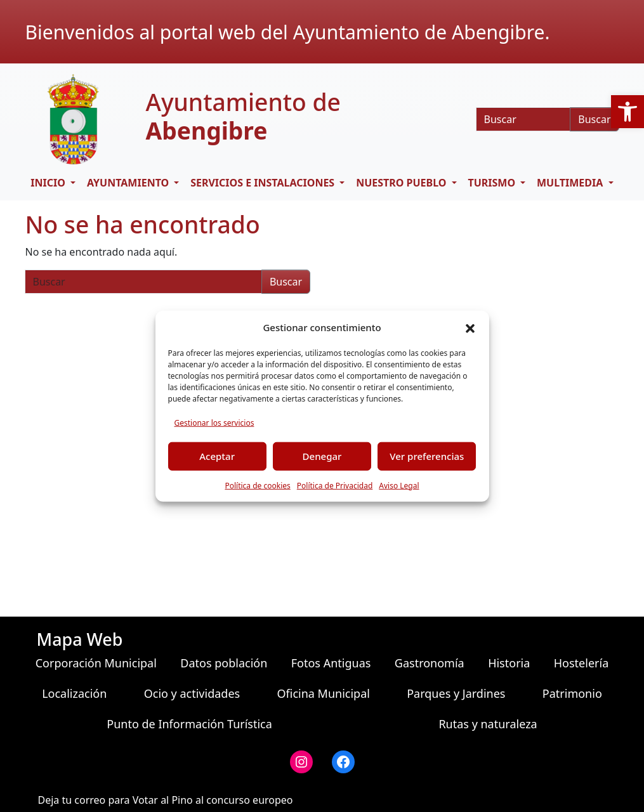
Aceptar (217, 456)
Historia (509, 663)
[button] (628, 112)
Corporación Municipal (96, 663)
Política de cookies (257, 485)
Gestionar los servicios (214, 422)
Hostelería (581, 663)
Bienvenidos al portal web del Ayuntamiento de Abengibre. (288, 32)
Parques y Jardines (456, 693)
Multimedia (571, 183)
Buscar (594, 119)
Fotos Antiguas (331, 663)
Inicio (49, 183)
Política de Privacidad (335, 485)
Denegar (322, 456)
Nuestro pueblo (403, 183)
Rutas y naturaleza (488, 724)
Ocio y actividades (192, 693)
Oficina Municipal (323, 693)
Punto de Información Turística (189, 724)
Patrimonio (572, 693)
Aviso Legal (399, 485)
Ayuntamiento (129, 183)
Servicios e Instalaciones (264, 183)
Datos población (224, 663)
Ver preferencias (427, 456)
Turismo (493, 183)
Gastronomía (430, 663)
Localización (74, 693)
